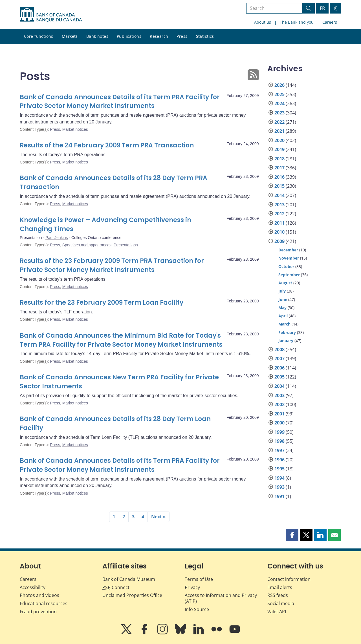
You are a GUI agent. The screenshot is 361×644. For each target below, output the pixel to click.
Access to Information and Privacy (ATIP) (221, 598)
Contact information (289, 579)
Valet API (277, 612)
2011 (279, 223)
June (283, 299)
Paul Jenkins (57, 238)
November (289, 258)
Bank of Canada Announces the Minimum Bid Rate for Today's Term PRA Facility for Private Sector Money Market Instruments (121, 340)
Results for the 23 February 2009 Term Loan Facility (102, 303)
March (284, 324)
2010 (279, 232)
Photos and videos (39, 595)
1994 (279, 478)
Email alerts (280, 587)
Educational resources (44, 603)
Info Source (197, 609)
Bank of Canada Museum (129, 579)
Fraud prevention (38, 612)
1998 (279, 441)
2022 (279, 122)
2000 (279, 423)
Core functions (39, 36)
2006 (279, 368)
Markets (70, 36)
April (283, 316)
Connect (116, 587)
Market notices (75, 129)
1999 (279, 432)
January (286, 341)
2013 (279, 205)
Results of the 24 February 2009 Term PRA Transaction (107, 145)
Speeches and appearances (87, 245)
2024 (279, 103)
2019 (279, 149)
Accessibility (33, 587)
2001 (279, 414)
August (285, 283)
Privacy (192, 587)
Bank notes (97, 36)
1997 (279, 450)
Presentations (126, 245)
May (282, 308)
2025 (279, 94)
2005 (279, 377)
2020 (279, 140)
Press (182, 36)
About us (263, 22)
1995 (279, 469)
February (287, 332)
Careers (330, 22)
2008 (279, 349)
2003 (279, 395)
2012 (279, 214)
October (286, 266)
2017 (279, 168)
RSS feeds (278, 595)
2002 (279, 404)
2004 (279, 386)
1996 (279, 460)
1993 (279, 487)
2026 (279, 85)
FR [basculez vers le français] (322, 8)
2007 (279, 358)
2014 (279, 195)
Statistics (205, 36)
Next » (159, 517)
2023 (279, 113)
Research (159, 36)
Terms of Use (199, 579)
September (289, 275)
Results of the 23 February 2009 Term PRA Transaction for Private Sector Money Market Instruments (112, 265)
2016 (279, 177)
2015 (279, 186)
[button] (292, 535)
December (288, 250)
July (282, 291)
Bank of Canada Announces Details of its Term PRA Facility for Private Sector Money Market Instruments (120, 102)
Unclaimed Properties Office (132, 595)
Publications (129, 36)
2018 (279, 159)
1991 (279, 496)
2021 (279, 131)
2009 (279, 241)
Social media (281, 603)
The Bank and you (297, 22)
